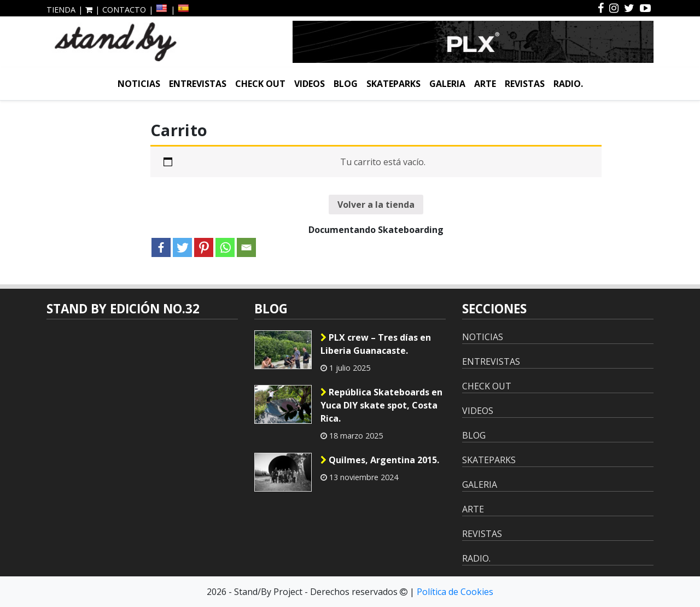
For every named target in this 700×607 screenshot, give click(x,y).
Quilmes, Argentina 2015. (380, 460)
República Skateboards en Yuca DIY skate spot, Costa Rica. (381, 405)
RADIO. (568, 84)
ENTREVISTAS (198, 84)
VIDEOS (310, 84)
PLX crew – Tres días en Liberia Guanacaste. (376, 344)
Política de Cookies (455, 592)
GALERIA (447, 84)
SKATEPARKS (393, 84)
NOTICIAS (139, 84)
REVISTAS (525, 84)
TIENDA (61, 10)
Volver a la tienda (376, 205)
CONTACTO (124, 10)
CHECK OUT (260, 84)
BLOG (346, 84)
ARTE (485, 84)
